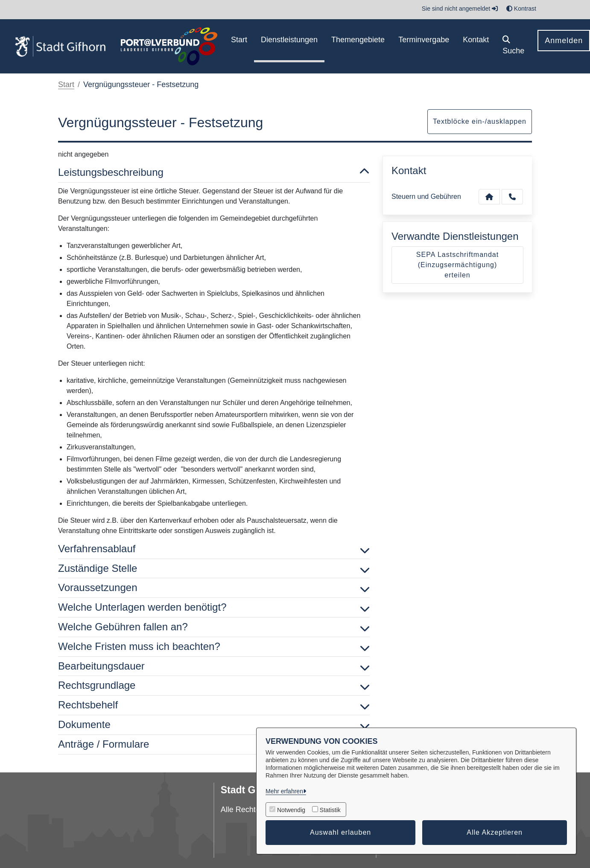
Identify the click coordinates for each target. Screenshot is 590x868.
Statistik (330, 810)
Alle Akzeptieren (495, 832)
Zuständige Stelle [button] (214, 569)
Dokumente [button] (214, 725)
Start (66, 84)
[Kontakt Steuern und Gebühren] (489, 197)
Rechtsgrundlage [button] (214, 686)
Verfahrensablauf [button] (214, 549)
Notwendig (291, 810)
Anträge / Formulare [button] (214, 744)
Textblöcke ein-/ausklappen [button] (480, 121)
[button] (513, 46)
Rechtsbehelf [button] (214, 705)
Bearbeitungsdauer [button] (214, 666)
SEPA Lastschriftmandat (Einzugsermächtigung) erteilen (457, 265)
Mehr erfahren (284, 791)
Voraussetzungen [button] (214, 588)
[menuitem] (239, 46)
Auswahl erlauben (340, 832)
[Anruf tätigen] (512, 197)
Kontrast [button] (521, 9)
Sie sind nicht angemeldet (460, 9)
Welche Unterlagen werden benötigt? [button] (214, 607)
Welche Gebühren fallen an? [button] (214, 627)
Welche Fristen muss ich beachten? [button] (214, 647)
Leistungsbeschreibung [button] (214, 173)
